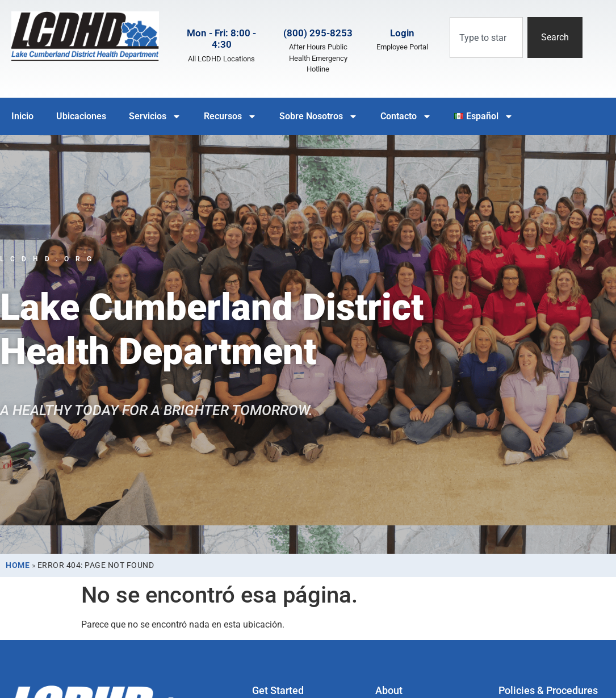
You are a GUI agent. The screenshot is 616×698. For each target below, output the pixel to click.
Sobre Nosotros (319, 116)
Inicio (22, 116)
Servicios (155, 116)
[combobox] (486, 37)
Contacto (406, 116)
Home (18, 565)
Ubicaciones (81, 116)
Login (402, 33)
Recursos (230, 116)
